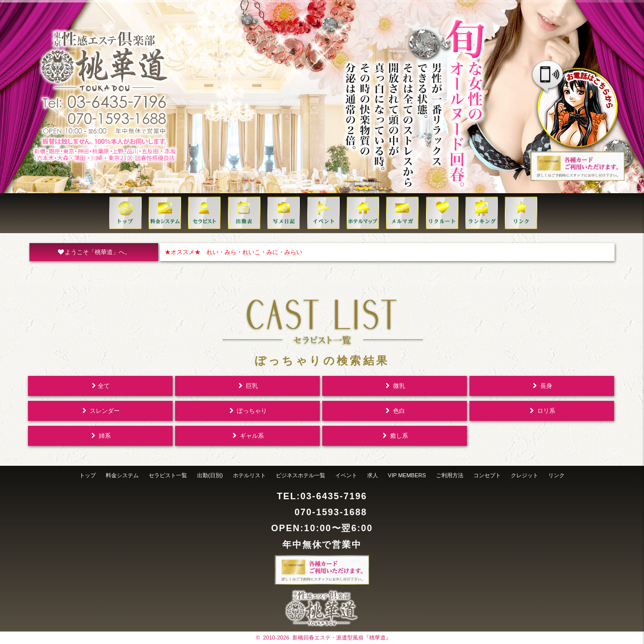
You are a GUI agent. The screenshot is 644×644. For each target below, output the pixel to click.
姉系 (100, 436)
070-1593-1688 (331, 512)
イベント (346, 475)
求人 (373, 475)
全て (100, 386)
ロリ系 (541, 411)
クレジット (525, 475)
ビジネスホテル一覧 (301, 475)
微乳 (394, 386)
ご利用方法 (450, 475)
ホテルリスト (249, 475)
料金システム (122, 475)
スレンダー (100, 411)
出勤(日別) (210, 475)
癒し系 (394, 436)
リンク (556, 475)
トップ (88, 475)
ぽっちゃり (247, 411)
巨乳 (247, 386)
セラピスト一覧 (168, 475)
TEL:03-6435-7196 (322, 496)
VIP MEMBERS (407, 475)
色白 (394, 411)
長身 (541, 386)
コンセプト (487, 475)
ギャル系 (247, 436)
